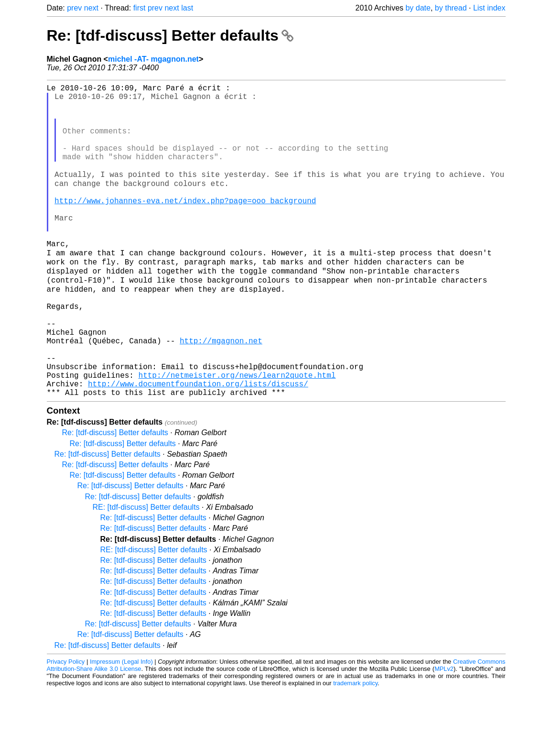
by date (418, 8)
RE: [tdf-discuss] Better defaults (146, 573)
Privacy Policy (66, 727)
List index (489, 8)
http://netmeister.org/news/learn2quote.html (237, 437)
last (187, 8)
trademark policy (355, 749)
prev (74, 8)
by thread (451, 8)
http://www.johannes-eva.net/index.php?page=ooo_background (185, 226)
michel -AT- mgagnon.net (153, 59)
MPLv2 (444, 734)
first (140, 8)
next (91, 8)
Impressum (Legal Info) (121, 727)
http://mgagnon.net (221, 394)
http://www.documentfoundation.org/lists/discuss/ (198, 447)
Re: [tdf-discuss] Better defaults (170, 35)
